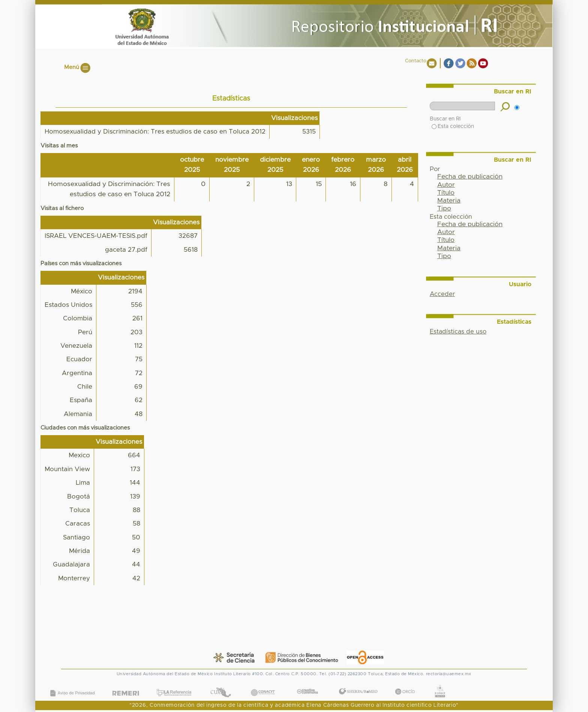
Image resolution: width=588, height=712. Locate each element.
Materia (449, 201)
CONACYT (263, 685)
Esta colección (453, 126)
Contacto (416, 61)
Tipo (444, 209)
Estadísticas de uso (458, 332)
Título (446, 193)
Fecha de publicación (470, 177)
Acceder (442, 294)
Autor (446, 185)
